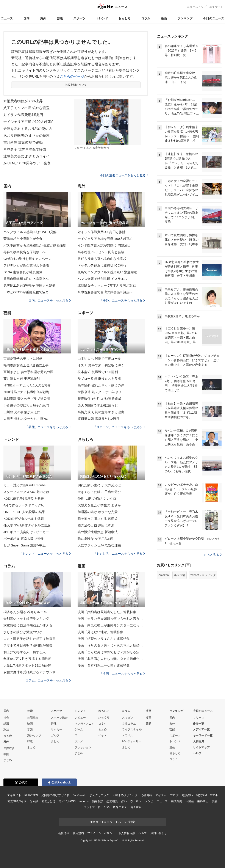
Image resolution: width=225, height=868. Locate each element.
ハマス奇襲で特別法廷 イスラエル (102, 279)
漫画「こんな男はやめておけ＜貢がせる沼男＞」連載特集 (111, 652)
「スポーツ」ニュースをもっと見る (119, 427)
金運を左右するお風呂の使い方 (28, 129)
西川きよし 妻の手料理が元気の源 (28, 372)
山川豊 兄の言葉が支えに (22, 412)
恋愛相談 (112, 801)
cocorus (84, 801)
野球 (54, 724)
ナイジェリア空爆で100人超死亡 (29, 122)
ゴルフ (55, 735)
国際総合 (9, 748)
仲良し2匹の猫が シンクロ (97, 498)
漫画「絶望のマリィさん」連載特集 (104, 639)
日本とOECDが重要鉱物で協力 (26, 292)
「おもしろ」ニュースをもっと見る (119, 554)
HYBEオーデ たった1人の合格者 (27, 385)
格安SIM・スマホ (207, 795)
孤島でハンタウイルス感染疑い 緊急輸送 (107, 272)
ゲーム (79, 729)
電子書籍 (136, 807)
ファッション (83, 747)
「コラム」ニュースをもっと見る (47, 680)
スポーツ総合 (59, 718)
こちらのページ (72, 76)
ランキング (185, 18)
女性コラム (129, 724)
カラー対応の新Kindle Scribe (25, 485)
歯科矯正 (203, 801)
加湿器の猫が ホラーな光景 (98, 512)
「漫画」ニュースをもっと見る (122, 674)
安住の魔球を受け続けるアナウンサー (31, 672)
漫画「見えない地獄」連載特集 (100, 632)
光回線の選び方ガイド (55, 795)
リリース (199, 718)
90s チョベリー (132, 741)
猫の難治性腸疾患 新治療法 (98, 532)
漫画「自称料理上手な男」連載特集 (104, 665)
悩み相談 (98, 801)
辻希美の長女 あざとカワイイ (27, 156)
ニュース (7, 18)
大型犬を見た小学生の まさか (99, 505)
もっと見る (213, 555)
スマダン (128, 718)
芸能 (60, 18)
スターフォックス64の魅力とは (27, 492)
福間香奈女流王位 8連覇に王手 (26, 365)
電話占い (187, 795)
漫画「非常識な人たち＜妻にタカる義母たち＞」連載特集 (111, 659)
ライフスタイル (132, 729)
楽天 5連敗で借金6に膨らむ (98, 405)
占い (124, 801)
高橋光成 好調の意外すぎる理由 (101, 412)
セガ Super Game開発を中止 (25, 545)
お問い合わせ (159, 833)
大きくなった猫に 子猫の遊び (99, 492)
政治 (6, 729)
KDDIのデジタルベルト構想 (24, 519)
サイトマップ (201, 747)
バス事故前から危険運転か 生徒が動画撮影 (35, 245)
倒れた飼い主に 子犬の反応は (99, 485)
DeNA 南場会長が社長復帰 (23, 272)
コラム (146, 18)
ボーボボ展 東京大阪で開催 (23, 539)
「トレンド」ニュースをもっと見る (45, 554)
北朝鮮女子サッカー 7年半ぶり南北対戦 (107, 285)
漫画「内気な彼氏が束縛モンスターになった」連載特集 (111, 625)
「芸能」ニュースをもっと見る (48, 427)
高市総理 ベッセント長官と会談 (101, 252)
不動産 (190, 801)
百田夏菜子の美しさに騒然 (23, 359)
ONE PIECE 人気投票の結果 (24, 512)
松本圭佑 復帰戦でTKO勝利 (98, 372)
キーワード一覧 (203, 735)
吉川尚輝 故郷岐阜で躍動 (23, 142)
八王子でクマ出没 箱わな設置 (27, 108)
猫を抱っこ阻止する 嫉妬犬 (98, 519)
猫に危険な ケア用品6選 (95, 539)
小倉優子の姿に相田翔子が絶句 (26, 405)
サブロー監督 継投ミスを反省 (99, 379)
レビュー (80, 718)
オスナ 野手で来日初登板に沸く (101, 365)
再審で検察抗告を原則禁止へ (25, 252)
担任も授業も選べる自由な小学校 (102, 259)
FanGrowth (79, 795)
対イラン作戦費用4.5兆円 (23, 115)
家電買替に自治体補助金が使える (28, 625)
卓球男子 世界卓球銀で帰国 (25, 149)
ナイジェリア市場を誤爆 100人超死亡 (105, 239)
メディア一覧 (201, 729)
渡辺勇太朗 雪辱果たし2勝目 (98, 419)
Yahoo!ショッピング (203, 575)
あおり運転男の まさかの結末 (27, 136)
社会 (6, 718)
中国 (6, 754)
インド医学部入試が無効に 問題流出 (104, 245)
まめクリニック (99, 795)
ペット (102, 735)
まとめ (8, 735)
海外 (43, 18)
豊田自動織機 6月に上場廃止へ (26, 279)
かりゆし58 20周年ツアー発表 (27, 163)
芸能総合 (33, 718)
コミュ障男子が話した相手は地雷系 (30, 639)
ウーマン (136, 801)
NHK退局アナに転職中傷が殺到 (26, 392)
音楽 (30, 729)
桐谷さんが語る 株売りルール (25, 612)
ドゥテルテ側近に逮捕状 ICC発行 (102, 265)
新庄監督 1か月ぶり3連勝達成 (99, 399)
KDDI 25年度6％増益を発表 (24, 498)
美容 (215, 801)
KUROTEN (31, 795)
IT (76, 735)
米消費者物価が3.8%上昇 (23, 101)
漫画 (164, 18)
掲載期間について (76, 85)
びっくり (104, 718)
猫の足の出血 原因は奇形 (96, 525)
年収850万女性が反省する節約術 (27, 659)
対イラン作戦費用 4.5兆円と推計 (102, 232)
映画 (30, 724)
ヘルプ (197, 753)
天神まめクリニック (125, 795)
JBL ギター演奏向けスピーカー (26, 532)
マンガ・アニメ (84, 724)
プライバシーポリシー (101, 833)
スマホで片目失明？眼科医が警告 (28, 645)
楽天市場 (180, 575)
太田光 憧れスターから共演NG (26, 419)
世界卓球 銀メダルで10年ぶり (99, 392)
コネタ (102, 724)
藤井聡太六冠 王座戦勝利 (22, 379)
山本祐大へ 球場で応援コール (99, 359)
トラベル (128, 735)
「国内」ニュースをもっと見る (48, 300)
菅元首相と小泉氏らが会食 (23, 239)
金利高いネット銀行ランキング (26, 619)
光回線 (34, 801)
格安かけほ (48, 801)
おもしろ (125, 18)
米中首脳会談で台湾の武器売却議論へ (105, 292)
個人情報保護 (127, 833)
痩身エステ (120, 807)
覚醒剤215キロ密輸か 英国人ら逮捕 (29, 285)
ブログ (174, 795)
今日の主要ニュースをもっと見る (124, 175)
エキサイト (216, 7)
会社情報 (64, 833)
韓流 (30, 741)
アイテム (161, 795)
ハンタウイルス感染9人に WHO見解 (30, 232)
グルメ (79, 741)
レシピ (149, 801)
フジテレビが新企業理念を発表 (26, 265)
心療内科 (146, 795)
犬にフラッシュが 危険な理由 (99, 545)
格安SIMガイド (17, 801)
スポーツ (79, 18)
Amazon (164, 575)
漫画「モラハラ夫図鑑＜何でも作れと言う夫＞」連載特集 (111, 619)
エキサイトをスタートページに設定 (112, 822)
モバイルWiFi (67, 801)
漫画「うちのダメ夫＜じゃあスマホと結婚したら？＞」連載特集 (111, 645)
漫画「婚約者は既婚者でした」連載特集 (107, 612)
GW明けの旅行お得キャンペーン (27, 259)
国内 (27, 18)
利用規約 (78, 833)
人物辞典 (198, 741)
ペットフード (92, 807)
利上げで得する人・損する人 (25, 652)
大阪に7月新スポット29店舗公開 (27, 665)
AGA (107, 807)
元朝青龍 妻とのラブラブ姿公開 (27, 399)
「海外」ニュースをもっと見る (122, 300)
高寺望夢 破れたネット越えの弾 (101, 385)
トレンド (102, 18)
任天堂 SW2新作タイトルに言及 (27, 525)
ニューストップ (197, 7)
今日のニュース (214, 18)
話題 (148, 724)
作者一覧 (198, 724)
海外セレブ (34, 735)
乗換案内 (176, 801)
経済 (6, 724)
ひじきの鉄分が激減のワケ (23, 632)
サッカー (56, 729)
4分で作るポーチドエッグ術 (24, 505)
